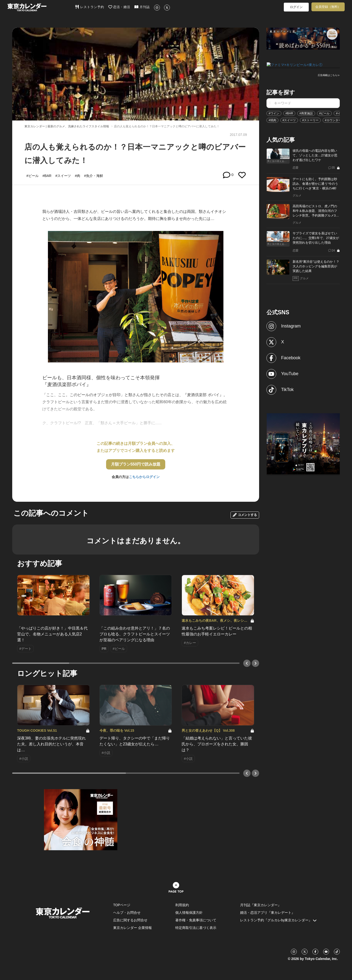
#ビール (324, 113)
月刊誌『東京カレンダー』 (261, 905)
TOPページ (122, 905)
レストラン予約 (90, 7)
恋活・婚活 (119, 7)
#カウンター (333, 120)
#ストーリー (310, 120)
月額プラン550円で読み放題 (136, 464)
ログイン (296, 7)
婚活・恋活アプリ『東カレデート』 (267, 913)
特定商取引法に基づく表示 (196, 928)
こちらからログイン (144, 477)
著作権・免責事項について (196, 920)
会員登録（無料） (328, 7)
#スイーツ (289, 120)
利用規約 (182, 905)
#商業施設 (306, 113)
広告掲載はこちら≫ (329, 75)
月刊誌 (142, 7)
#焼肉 (272, 120)
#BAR (289, 113)
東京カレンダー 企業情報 (132, 928)
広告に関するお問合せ (130, 920)
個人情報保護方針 (189, 913)
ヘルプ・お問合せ (127, 913)
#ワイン (274, 113)
